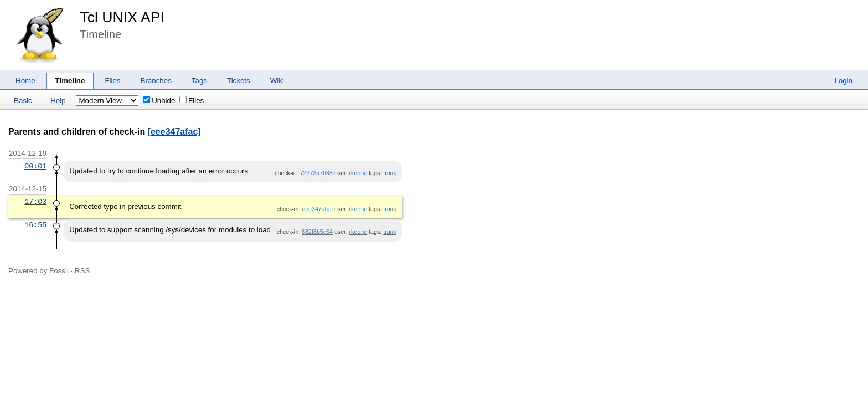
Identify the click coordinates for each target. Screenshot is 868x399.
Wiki (277, 81)
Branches (156, 81)
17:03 (35, 202)
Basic (23, 101)
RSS (82, 271)
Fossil (59, 271)
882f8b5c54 (317, 232)
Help (58, 101)
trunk (390, 173)
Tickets (239, 81)
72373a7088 (316, 173)
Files (112, 81)
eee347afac (317, 209)
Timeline (70, 81)
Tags (199, 81)
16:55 (35, 225)
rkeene (358, 173)
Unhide (159, 101)
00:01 (35, 166)
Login (843, 81)
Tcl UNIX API (122, 17)
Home (25, 81)
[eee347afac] (174, 132)
